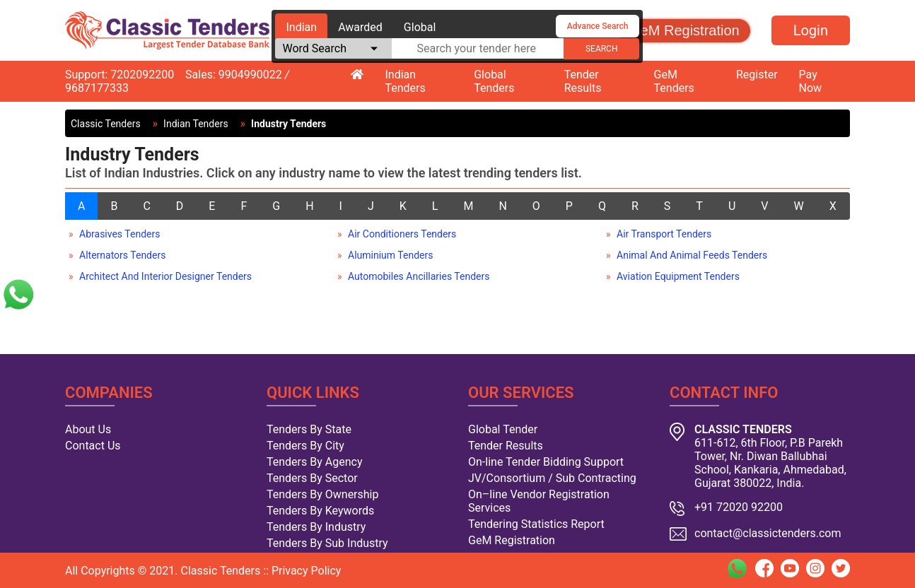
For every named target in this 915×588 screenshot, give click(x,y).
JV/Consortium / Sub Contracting (552, 478)
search (602, 49)
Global (420, 27)
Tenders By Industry (316, 527)
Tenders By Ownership (322, 494)
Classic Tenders (106, 124)
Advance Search (598, 26)
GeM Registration (684, 30)
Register (757, 75)
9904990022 (250, 75)
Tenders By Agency (314, 462)
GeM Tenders (674, 81)
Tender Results (583, 81)
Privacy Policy (307, 571)
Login (811, 30)
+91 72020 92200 (739, 507)
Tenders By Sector (312, 478)
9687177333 (97, 88)
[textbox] (477, 48)
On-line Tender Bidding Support (546, 462)
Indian (301, 27)
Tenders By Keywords (320, 511)
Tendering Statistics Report (536, 524)
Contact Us (93, 446)
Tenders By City (305, 446)
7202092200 (142, 75)
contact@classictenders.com (768, 533)
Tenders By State (309, 429)
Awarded (360, 27)
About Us (88, 429)
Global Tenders (494, 81)
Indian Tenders (405, 81)
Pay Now (811, 81)
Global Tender (503, 429)
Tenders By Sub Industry (327, 543)
